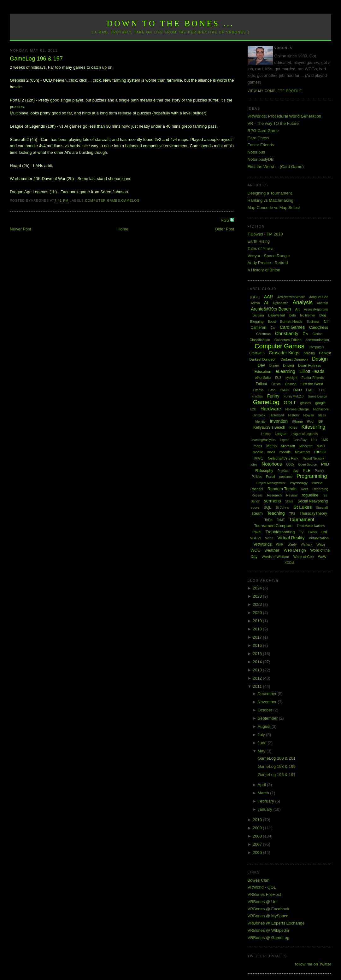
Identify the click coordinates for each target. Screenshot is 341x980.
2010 (258, 820)
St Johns (282, 507)
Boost (272, 322)
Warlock (307, 545)
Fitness (258, 390)
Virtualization (319, 538)
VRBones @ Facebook (268, 909)
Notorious (256, 152)
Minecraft (306, 446)
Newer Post (20, 229)
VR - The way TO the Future (273, 123)
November (268, 702)
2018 (258, 629)
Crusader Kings (284, 353)
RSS (226, 220)
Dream (274, 365)
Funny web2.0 (294, 396)
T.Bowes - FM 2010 (265, 234)
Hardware (271, 409)
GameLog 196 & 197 (36, 59)
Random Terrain (282, 489)
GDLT (290, 402)
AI (266, 303)
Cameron (258, 328)
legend (285, 440)
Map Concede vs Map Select (274, 208)
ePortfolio (263, 378)
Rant (305, 489)
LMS (325, 440)
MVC (259, 458)
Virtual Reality (291, 538)
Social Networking (313, 501)
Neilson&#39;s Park (283, 458)
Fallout (262, 384)
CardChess (319, 328)
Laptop (266, 434)
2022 (258, 604)
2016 (258, 645)
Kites (293, 427)
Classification (260, 340)
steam (257, 513)
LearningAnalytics (263, 440)
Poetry (319, 471)
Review (292, 495)
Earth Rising (259, 241)
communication (317, 340)
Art (297, 309)
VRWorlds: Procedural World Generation (284, 116)
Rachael (257, 489)
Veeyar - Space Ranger (269, 256)
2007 (258, 844)
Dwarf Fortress (309, 365)
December (268, 694)
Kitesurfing (314, 427)
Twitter (312, 532)
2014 (258, 662)
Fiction (276, 384)
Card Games (292, 327)
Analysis (303, 302)
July (262, 735)
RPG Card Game (263, 131)
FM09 (297, 390)
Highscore (321, 409)
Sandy (255, 501)
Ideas (322, 415)
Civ (305, 334)
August (265, 726)
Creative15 (257, 353)
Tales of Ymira (261, 249)
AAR (269, 297)
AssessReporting (316, 309)
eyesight (291, 378)
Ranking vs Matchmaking (270, 200)
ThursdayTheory (313, 513)
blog (323, 315)
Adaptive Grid (319, 297)
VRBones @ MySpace (268, 916)
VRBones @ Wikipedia (268, 930)
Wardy (292, 545)
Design (320, 359)
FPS (322, 390)
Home (123, 229)
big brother (308, 315)
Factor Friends (261, 145)
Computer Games (103, 201)
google (320, 403)
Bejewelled (276, 315)
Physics (283, 471)
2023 (258, 596)
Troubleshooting (280, 532)
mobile (258, 452)
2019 (258, 621)
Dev (261, 365)
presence (286, 477)
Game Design (317, 396)
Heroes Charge (297, 409)
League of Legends (304, 434)
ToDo (268, 520)
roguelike (310, 495)
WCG (256, 550)
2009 (258, 828)
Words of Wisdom (276, 557)
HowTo (309, 415)
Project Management (271, 483)
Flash (272, 390)
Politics (257, 477)
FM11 (310, 390)
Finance (291, 384)
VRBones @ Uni (263, 902)
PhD (325, 464)
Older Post (224, 229)
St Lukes (303, 507)
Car (273, 328)
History (294, 415)
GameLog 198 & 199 (277, 766)
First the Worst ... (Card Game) (276, 167)
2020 (258, 613)
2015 (258, 654)
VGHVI (255, 538)
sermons (273, 501)
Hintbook (259, 415)
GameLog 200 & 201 (277, 758)
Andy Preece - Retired (268, 263)
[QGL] (255, 297)
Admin (255, 303)
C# (326, 322)
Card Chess (259, 138)
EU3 (278, 378)
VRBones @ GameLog (268, 938)
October (266, 710)
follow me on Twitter (313, 964)
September (268, 718)
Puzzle (317, 483)
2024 (258, 588)
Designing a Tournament (270, 193)
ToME (281, 520)
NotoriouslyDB (261, 159)
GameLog (131, 201)
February (267, 801)
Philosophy (264, 471)
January (266, 809)
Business (313, 322)
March (264, 793)
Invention (279, 421)
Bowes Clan (259, 880)
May (262, 751)
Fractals (257, 396)
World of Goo (304, 557)
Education (263, 372)
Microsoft (288, 446)
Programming (312, 476)
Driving (288, 365)
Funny (273, 396)
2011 (258, 686)
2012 (258, 678)
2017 (258, 637)
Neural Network (313, 458)
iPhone (297, 421)
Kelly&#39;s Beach (269, 427)
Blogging (257, 322)
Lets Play (300, 440)
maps (258, 446)
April (262, 785)
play (296, 471)
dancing (309, 353)
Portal (270, 477)
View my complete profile (275, 91)
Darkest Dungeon (294, 359)
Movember (302, 452)
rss (325, 495)
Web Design (295, 550)
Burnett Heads (291, 322)
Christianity (287, 333)
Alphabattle (280, 303)
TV (301, 532)
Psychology (299, 483)
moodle (285, 452)
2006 (258, 852)
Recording (320, 489)
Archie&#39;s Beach (271, 309)
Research (274, 495)
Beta (293, 315)
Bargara (258, 315)
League (281, 434)
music (320, 452)
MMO (321, 446)
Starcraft (322, 508)
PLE (307, 470)
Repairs (257, 495)
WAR (280, 545)
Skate (289, 501)
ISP (320, 421)
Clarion (317, 334)
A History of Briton (264, 270)
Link (314, 440)
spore (255, 507)
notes (253, 464)
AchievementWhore (291, 297)
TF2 (292, 513)
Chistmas (263, 334)
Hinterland (277, 415)
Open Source (307, 464)
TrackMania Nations (311, 526)
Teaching (276, 513)
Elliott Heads (312, 371)
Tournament (302, 519)
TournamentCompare (273, 526)
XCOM (289, 563)
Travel (256, 532)
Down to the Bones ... (170, 23)
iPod (310, 422)
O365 (290, 464)
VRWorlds (262, 544)
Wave (321, 544)
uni (324, 532)
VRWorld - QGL (262, 887)
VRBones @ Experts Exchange (276, 923)
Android (322, 303)
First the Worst (312, 384)
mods (271, 452)
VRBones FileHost (264, 894)
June (263, 743)
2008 (258, 836)
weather (272, 550)
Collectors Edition (288, 340)
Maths (271, 446)
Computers (316, 347)
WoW (322, 557)
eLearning (285, 371)
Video (269, 538)
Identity (260, 422)
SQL (268, 507)
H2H (253, 409)
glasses (306, 403)
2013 (258, 670)
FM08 (284, 390)
